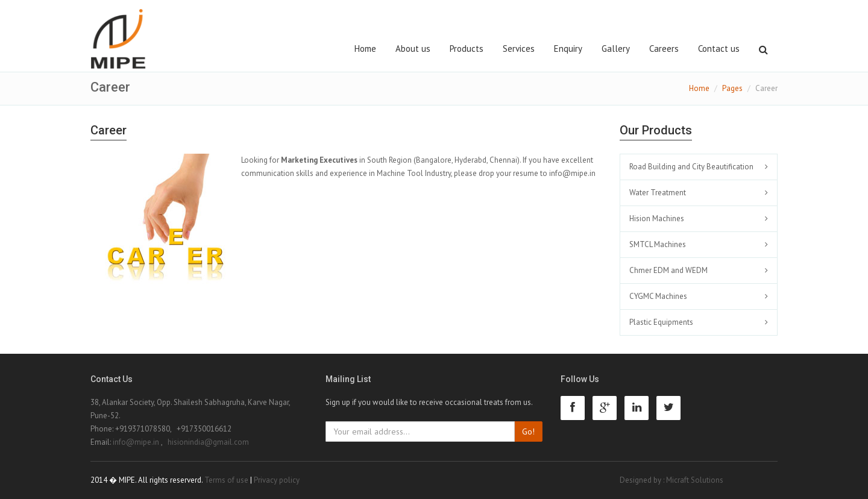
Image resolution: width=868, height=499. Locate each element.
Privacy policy (277, 480)
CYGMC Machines (658, 296)
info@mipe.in (572, 173)
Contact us (719, 49)
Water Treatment (658, 193)
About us (413, 49)
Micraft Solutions (695, 480)
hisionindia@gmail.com (208, 442)
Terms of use (226, 480)
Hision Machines (657, 218)
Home (365, 49)
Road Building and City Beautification (691, 167)
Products (467, 49)
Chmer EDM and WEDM (668, 270)
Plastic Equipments (661, 322)
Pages (732, 88)
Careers (664, 49)
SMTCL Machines (658, 244)
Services (519, 49)
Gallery (616, 49)
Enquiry (568, 49)
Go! (528, 432)
